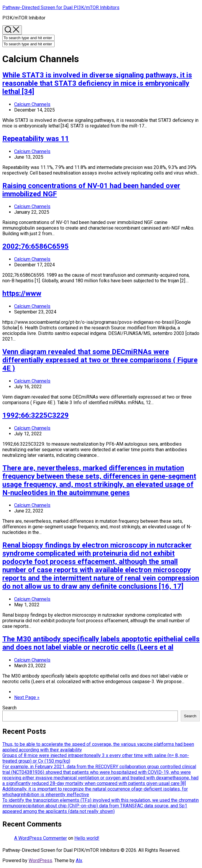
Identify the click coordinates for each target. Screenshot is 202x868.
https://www (22, 293)
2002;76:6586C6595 (36, 246)
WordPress (40, 860)
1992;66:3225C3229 (36, 415)
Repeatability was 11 (36, 139)
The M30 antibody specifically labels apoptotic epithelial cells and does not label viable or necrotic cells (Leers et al (101, 643)
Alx (79, 860)
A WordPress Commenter (41, 838)
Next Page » (27, 697)
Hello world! (87, 838)
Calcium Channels (32, 104)
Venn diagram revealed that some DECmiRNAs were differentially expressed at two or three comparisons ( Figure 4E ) (100, 360)
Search (9, 708)
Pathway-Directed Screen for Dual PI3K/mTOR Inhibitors (61, 8)
